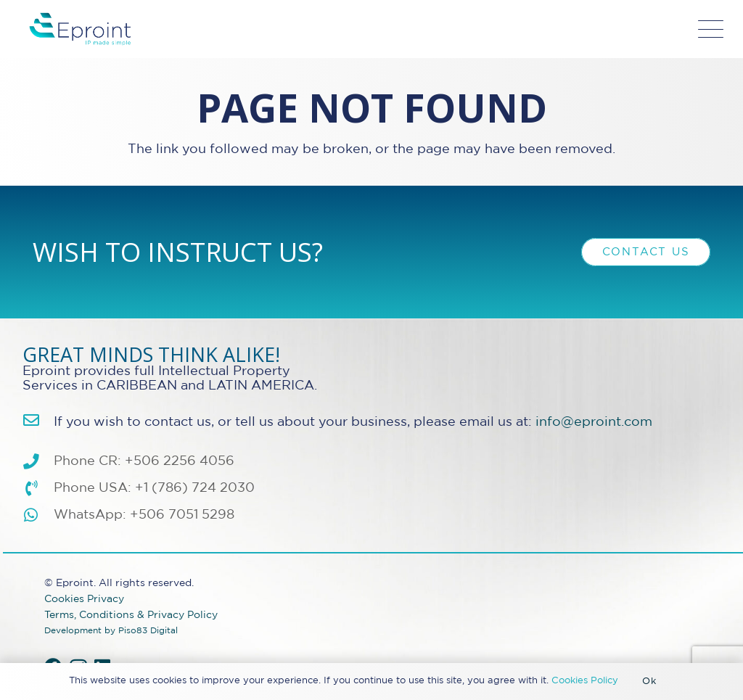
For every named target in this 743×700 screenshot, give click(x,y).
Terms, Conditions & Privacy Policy (131, 615)
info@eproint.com (594, 422)
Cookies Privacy (84, 599)
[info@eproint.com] (38, 421)
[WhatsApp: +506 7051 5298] (38, 516)
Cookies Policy (585, 681)
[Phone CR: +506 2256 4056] (38, 462)
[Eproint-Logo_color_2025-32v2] (80, 29)
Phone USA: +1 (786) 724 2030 (154, 488)
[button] (711, 29)
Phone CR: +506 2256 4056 (144, 461)
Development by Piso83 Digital (111, 631)
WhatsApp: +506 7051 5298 (144, 515)
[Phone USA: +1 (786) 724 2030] (38, 489)
